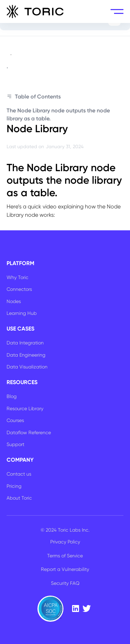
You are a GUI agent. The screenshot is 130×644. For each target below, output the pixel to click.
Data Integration (25, 343)
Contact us (19, 474)
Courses (15, 420)
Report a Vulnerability (65, 569)
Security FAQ (65, 583)
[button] (117, 11)
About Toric (19, 498)
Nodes (14, 301)
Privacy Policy (65, 542)
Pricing (14, 486)
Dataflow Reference (29, 432)
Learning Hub (22, 313)
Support (15, 444)
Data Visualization (27, 367)
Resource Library (25, 408)
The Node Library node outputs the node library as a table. (58, 114)
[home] (35, 11)
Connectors (19, 289)
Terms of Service (65, 556)
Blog (12, 396)
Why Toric (18, 277)
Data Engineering (26, 355)
